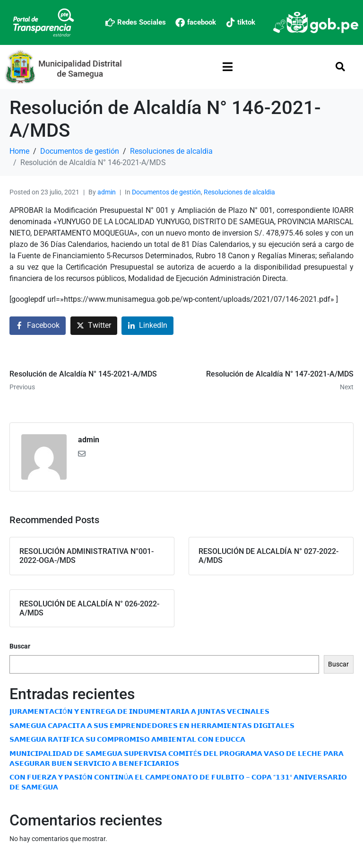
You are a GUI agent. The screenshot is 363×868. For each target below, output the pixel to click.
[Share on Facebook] (38, 326)
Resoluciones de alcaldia (239, 192)
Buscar (20, 646)
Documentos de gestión (166, 192)
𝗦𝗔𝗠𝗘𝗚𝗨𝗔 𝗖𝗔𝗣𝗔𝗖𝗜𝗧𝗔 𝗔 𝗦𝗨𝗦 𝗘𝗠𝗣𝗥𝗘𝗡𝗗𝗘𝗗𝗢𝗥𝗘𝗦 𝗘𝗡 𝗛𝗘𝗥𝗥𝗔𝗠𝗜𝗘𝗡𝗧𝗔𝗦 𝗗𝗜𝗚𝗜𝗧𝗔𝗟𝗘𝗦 (152, 726)
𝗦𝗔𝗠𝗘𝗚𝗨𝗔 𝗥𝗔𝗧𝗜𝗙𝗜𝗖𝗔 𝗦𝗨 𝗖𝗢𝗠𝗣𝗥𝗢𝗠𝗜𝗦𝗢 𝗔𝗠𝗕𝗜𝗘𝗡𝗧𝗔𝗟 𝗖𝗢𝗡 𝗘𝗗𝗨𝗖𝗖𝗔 (127, 739)
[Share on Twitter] (94, 326)
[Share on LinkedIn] (147, 326)
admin (107, 192)
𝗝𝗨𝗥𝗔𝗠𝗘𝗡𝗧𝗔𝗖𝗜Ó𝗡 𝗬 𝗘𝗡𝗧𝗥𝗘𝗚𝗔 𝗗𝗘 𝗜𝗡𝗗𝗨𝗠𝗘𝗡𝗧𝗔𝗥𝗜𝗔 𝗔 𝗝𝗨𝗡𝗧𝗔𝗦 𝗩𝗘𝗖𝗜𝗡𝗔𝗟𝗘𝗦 (139, 711)
